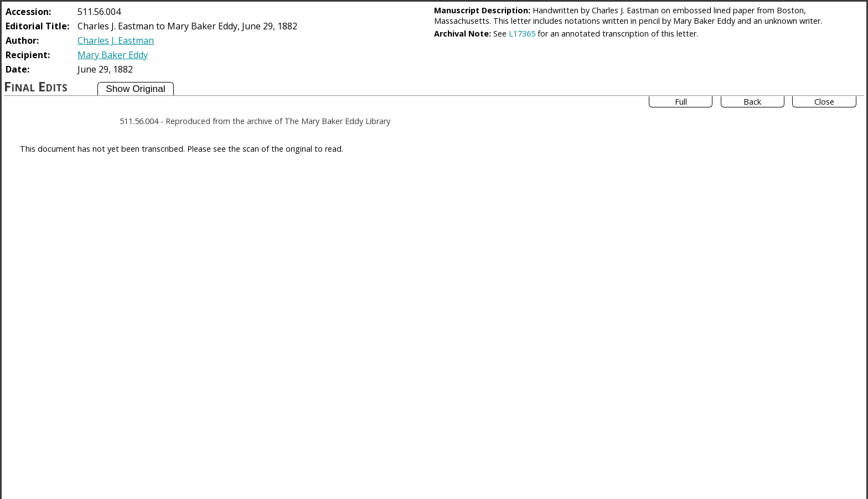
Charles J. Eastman (116, 40)
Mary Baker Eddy (113, 55)
